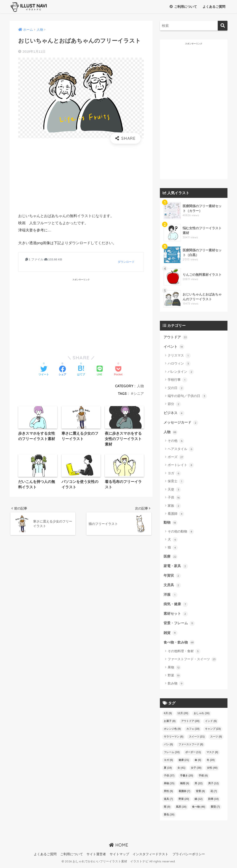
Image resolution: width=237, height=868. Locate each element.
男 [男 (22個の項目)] (199, 786)
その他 (176, 442)
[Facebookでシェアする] (62, 371)
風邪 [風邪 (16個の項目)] (181, 809)
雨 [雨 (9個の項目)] (167, 809)
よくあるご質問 (213, 7)
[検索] (223, 26)
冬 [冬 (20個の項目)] (211, 762)
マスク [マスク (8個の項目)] (212, 754)
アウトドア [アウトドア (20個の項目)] (190, 723)
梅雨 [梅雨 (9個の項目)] (185, 786)
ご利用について (183, 7)
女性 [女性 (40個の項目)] (212, 770)
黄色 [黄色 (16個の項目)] (169, 817)
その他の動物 (181, 532)
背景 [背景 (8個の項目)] (200, 793)
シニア (139, 394)
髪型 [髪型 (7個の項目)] (215, 809)
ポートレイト (181, 466)
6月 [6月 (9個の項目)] (168, 715)
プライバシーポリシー (189, 856)
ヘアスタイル (181, 450)
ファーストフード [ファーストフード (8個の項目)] (191, 747)
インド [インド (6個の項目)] (211, 723)
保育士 (176, 482)
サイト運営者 (96, 856)
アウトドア (176, 337)
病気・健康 (176, 606)
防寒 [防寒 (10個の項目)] (213, 801)
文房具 (173, 586)
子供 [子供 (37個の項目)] (169, 778)
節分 (174, 405)
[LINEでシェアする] (100, 371)
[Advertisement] (81, 178)
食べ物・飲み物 (180, 644)
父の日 (176, 388)
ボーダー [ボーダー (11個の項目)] (193, 754)
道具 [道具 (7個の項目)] (168, 801)
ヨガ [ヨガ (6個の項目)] (168, 762)
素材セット (176, 615)
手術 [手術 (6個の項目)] (203, 778)
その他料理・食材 (184, 653)
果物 (174, 670)
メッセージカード (182, 423)
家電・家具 (176, 567)
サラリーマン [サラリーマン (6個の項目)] (174, 739)
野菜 (174, 678)
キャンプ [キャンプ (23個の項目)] (213, 731)
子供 (174, 498)
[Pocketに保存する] (118, 371)
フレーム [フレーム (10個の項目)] (172, 754)
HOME (119, 847)
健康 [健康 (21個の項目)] (184, 762)
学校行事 (178, 380)
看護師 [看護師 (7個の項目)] (184, 793)
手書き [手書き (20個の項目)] (187, 778)
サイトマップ (119, 856)
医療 (171, 557)
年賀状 (173, 577)
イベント (174, 347)
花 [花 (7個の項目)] (214, 793)
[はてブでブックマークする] (81, 371)
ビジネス (174, 413)
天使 (174, 490)
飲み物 (176, 686)
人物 (140, 386)
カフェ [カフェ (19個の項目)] (193, 731)
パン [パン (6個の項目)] (168, 747)
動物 (171, 523)
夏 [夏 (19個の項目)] (168, 770)
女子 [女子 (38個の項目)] (196, 770)
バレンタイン (181, 372)
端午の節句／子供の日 (187, 396)
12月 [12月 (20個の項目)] (183, 715)
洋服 (171, 596)
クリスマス (179, 356)
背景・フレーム (180, 625)
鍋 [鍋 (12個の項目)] (199, 801)
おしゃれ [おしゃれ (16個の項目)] (202, 715)
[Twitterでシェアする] (44, 371)
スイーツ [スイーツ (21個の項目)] (197, 739)
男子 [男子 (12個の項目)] (213, 786)
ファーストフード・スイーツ (192, 661)
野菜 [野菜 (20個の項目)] (184, 801)
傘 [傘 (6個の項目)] (198, 762)
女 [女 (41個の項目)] (181, 770)
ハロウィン (179, 364)
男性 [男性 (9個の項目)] (168, 793)
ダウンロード (126, 262)
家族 (174, 507)
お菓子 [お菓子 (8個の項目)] (170, 723)
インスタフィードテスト (150, 856)
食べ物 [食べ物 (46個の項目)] (199, 809)
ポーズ (176, 458)
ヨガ (174, 474)
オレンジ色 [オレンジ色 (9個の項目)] (172, 731)
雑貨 (171, 635)
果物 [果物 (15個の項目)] (169, 786)
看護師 (176, 515)
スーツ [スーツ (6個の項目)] (216, 739)
